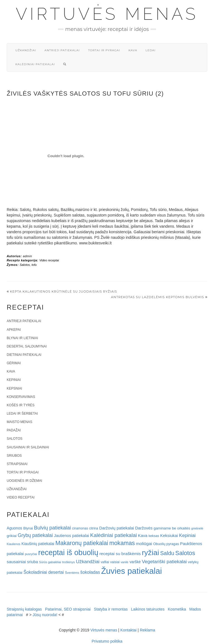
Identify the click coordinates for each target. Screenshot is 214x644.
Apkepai (14, 330)
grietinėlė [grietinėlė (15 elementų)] (197, 528)
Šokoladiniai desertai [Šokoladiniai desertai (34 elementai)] (44, 572)
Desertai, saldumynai (27, 346)
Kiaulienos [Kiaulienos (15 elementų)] (14, 544)
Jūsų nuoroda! (45, 615)
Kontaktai (128, 630)
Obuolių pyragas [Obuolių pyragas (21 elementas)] (166, 544)
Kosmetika (177, 609)
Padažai (14, 430)
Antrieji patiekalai (62, 50)
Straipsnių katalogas (24, 609)
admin (27, 256)
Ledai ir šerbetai (22, 414)
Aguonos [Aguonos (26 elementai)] (14, 528)
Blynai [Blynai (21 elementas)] (28, 528)
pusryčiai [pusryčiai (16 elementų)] (31, 554)
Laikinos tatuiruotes (148, 609)
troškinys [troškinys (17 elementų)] (69, 562)
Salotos (25, 265)
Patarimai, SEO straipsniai (68, 609)
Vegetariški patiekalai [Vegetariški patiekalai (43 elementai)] (164, 562)
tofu (34, 265)
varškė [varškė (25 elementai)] (135, 562)
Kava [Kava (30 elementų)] (143, 535)
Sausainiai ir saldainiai (28, 447)
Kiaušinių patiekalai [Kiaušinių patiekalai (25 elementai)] (38, 544)
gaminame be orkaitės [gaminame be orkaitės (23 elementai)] (172, 528)
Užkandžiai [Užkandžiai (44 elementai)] (88, 562)
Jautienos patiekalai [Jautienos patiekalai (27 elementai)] (72, 536)
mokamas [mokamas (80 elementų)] (122, 543)
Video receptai (49, 260)
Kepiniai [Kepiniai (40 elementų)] (188, 535)
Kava (133, 50)
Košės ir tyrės (21, 405)
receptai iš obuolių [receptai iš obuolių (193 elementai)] (68, 553)
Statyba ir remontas (111, 609)
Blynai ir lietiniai (22, 338)
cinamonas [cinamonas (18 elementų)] (80, 528)
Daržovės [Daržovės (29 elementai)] (144, 528)
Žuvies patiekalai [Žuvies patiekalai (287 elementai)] (132, 571)
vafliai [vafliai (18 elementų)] (105, 562)
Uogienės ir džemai (24, 481)
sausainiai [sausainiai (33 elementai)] (16, 562)
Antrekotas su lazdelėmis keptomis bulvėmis (157, 297)
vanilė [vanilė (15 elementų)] (125, 562)
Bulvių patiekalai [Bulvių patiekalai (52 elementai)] (53, 528)
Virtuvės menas (107, 14)
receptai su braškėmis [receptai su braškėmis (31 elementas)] (120, 554)
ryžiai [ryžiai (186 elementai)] (150, 553)
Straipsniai (17, 464)
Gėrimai (14, 363)
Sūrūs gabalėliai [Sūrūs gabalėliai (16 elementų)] (50, 562)
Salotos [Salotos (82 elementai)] (185, 553)
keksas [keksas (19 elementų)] (154, 536)
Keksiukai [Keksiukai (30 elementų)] (169, 535)
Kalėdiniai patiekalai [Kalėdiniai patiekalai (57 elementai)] (114, 535)
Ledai (150, 50)
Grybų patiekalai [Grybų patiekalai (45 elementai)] (35, 535)
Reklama (148, 630)
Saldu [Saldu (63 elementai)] (167, 553)
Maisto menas (20, 422)
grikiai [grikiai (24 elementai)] (12, 536)
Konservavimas (21, 397)
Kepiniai (14, 380)
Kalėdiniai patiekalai (35, 64)
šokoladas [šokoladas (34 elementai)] (90, 572)
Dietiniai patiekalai (24, 355)
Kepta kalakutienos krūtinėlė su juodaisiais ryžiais (64, 291)
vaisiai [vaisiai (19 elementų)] (115, 562)
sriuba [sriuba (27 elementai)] (32, 562)
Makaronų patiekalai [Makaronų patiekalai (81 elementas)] (82, 543)
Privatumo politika (107, 641)
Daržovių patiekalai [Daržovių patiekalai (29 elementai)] (117, 528)
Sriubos (14, 456)
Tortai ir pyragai (104, 50)
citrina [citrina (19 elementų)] (94, 528)
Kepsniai (14, 388)
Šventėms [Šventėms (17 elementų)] (72, 573)
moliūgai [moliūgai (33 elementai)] (144, 544)
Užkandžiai (26, 50)
